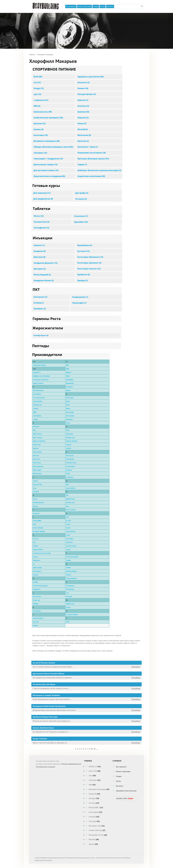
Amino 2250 (93, 771)
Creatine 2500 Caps (95, 830)
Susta (91, 776)
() (92, 749)
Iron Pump (92, 803)
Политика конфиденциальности (71, 764)
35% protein (93, 780)
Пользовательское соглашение (46, 767)
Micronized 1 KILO (95, 826)
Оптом (102, 6)
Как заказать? (71, 6)
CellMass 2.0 (93, 767)
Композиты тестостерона (97, 789)
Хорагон (92, 844)
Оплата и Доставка (84, 6)
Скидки (96, 6)
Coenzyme (92, 798)
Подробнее (136, 667)
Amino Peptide (94, 812)
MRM (90, 785)
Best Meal (92, 840)
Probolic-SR (93, 794)
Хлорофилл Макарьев (45, 54)
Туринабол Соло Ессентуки (126, 791)
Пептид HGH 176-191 (96, 835)
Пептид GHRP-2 (94, 808)
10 (94, 749)
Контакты (110, 6)
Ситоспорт (92, 817)
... (97, 749)
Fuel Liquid (93, 821)
